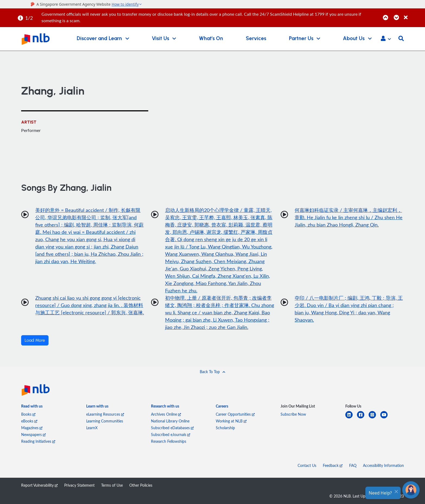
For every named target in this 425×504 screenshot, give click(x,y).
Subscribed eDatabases (172, 428)
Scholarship (225, 428)
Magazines (32, 428)
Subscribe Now (293, 414)
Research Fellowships (169, 441)
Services (256, 39)
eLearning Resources (105, 414)
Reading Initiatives (38, 441)
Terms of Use (112, 485)
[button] (386, 39)
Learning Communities (105, 421)
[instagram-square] (374, 418)
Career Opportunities (235, 414)
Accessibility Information (383, 465)
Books (28, 414)
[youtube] (386, 418)
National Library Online (170, 421)
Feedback (333, 465)
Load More (35, 340)
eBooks (29, 421)
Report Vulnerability (39, 485)
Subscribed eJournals (171, 434)
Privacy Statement (79, 485)
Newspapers (33, 434)
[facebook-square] (363, 418)
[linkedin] (351, 418)
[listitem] (32, 407)
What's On (211, 39)
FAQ (353, 465)
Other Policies (141, 485)
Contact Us (307, 465)
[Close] (413, 14)
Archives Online (166, 414)
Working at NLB (231, 421)
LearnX (92, 428)
